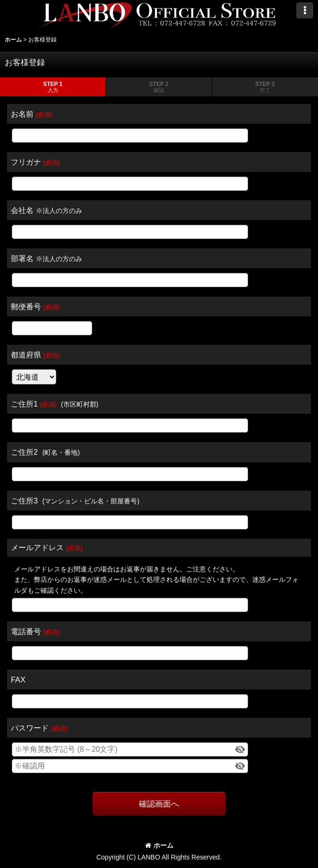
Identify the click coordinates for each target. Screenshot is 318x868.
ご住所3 (24, 501)
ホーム (159, 845)
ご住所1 (24, 404)
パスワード (30, 728)
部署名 (22, 258)
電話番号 (26, 631)
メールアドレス (37, 547)
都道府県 (26, 355)
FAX (18, 680)
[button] (305, 10)
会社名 (22, 210)
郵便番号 (26, 306)
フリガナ (26, 162)
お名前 (22, 114)
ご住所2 (24, 452)
